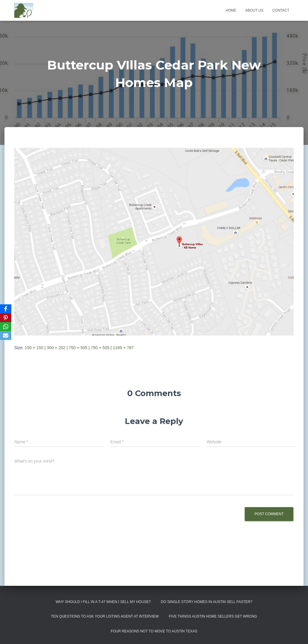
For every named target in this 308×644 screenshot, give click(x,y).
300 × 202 (56, 348)
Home (231, 10)
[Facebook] (6, 309)
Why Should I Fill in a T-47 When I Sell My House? (103, 602)
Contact (281, 10)
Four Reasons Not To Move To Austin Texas (154, 631)
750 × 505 (78, 348)
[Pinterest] (6, 318)
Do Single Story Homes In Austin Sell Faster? (207, 602)
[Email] (6, 336)
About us (254, 10)
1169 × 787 (123, 348)
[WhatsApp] (6, 327)
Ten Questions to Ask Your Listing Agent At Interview (105, 616)
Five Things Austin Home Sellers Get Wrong (213, 616)
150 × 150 (34, 348)
